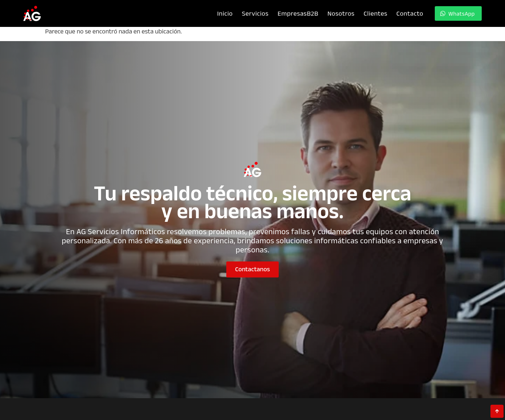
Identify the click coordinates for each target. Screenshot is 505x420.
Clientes (375, 13)
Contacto (410, 13)
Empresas (298, 13)
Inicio (225, 13)
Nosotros (341, 13)
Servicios (255, 13)
